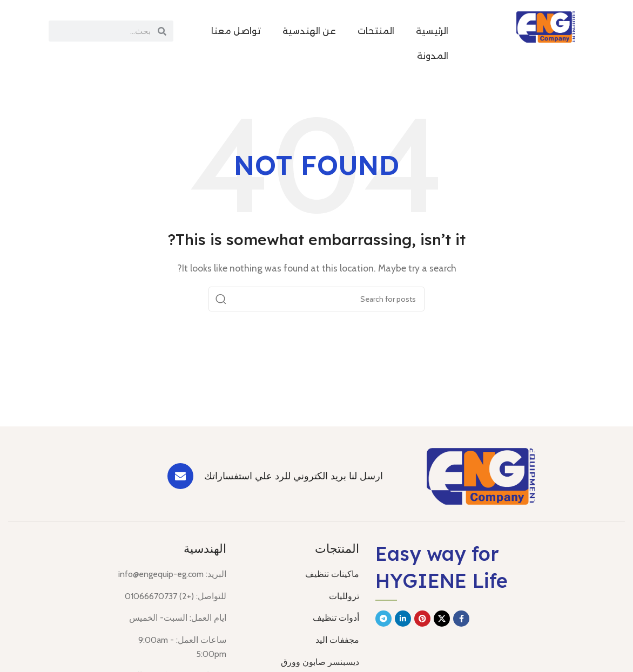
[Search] (316, 299)
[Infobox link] (289, 476)
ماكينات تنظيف (332, 574)
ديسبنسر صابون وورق (320, 662)
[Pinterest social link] (422, 619)
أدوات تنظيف (336, 618)
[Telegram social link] (383, 619)
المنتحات (376, 31)
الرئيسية (432, 31)
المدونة (433, 56)
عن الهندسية (309, 31)
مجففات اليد (337, 640)
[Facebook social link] (461, 619)
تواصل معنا (236, 31)
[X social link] (442, 619)
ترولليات (344, 596)
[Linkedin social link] (403, 619)
